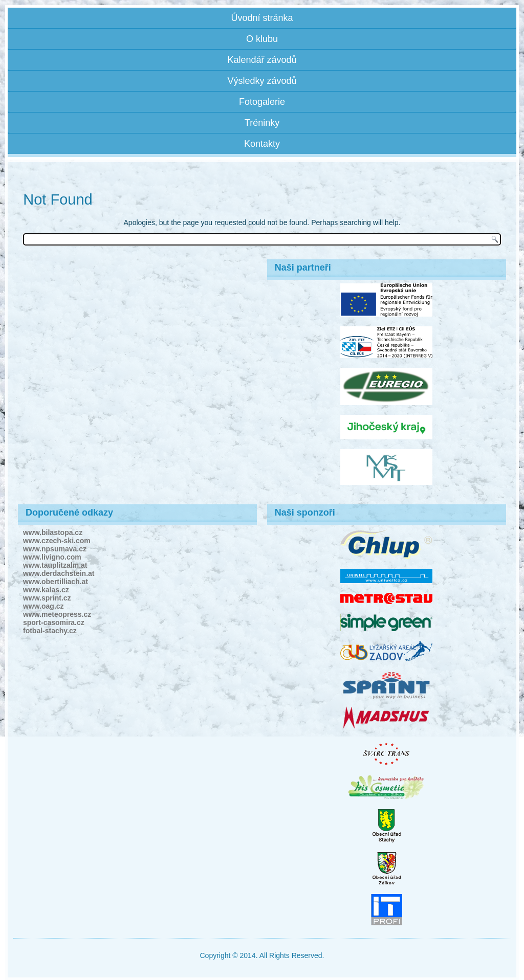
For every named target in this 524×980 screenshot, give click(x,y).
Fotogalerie (262, 102)
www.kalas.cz (46, 590)
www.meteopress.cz (57, 614)
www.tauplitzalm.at (55, 565)
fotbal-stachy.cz (50, 631)
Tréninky (262, 123)
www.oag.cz (43, 606)
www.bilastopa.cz (53, 532)
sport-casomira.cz (54, 622)
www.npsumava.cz (55, 549)
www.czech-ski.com (57, 541)
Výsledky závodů (262, 81)
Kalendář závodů (262, 60)
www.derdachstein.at (59, 573)
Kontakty (262, 144)
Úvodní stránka (262, 18)
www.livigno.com (52, 557)
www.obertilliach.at (56, 582)
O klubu (262, 39)
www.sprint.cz (47, 598)
